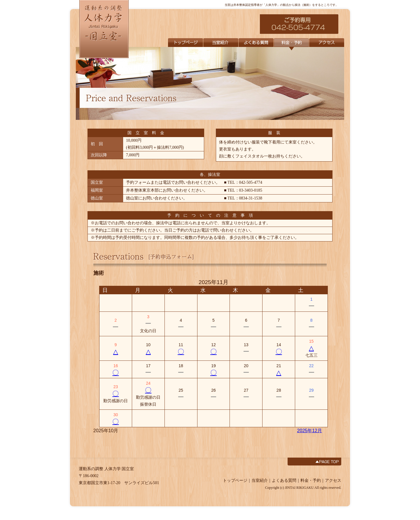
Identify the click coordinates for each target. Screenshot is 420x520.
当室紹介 (260, 480)
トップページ (235, 480)
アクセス (333, 480)
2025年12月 (310, 431)
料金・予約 (311, 480)
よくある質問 (284, 480)
